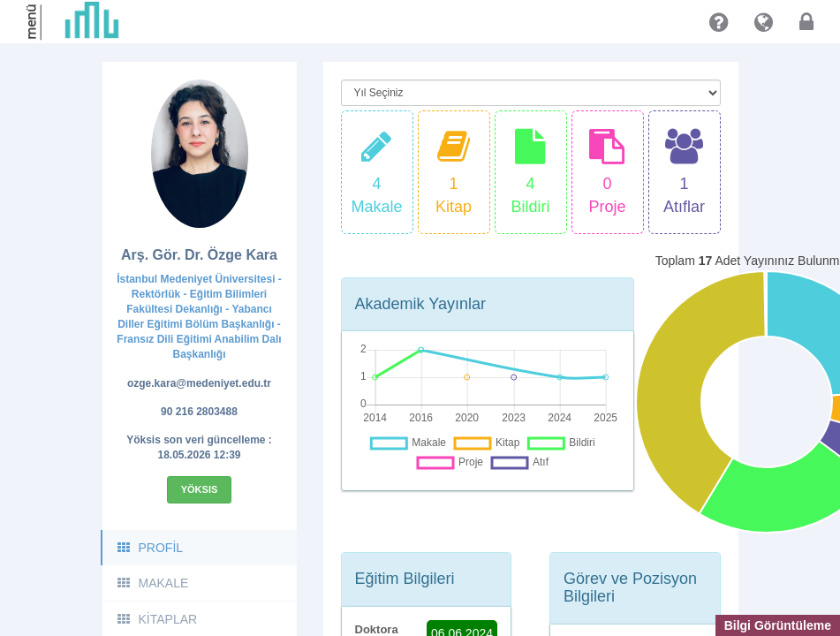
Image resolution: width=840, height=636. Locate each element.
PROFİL (150, 548)
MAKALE (152, 583)
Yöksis (200, 489)
